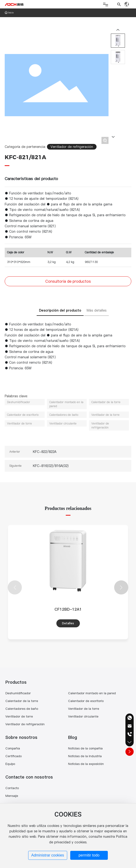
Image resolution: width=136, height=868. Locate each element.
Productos (16, 682)
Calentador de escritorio (86, 701)
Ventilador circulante (83, 716)
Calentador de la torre (22, 701)
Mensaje (12, 796)
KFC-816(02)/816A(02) (51, 466)
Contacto (12, 788)
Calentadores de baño (22, 709)
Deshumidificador (18, 693)
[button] (121, 587)
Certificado (14, 756)
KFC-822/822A (45, 452)
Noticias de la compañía (85, 748)
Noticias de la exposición (86, 764)
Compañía (13, 748)
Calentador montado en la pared (92, 693)
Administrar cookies (48, 855)
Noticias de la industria (85, 756)
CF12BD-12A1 (68, 609)
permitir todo (89, 855)
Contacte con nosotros (29, 777)
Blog (73, 737)
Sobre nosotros (21, 737)
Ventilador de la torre (84, 709)
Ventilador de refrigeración (72, 147)
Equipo (10, 764)
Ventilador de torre (19, 716)
